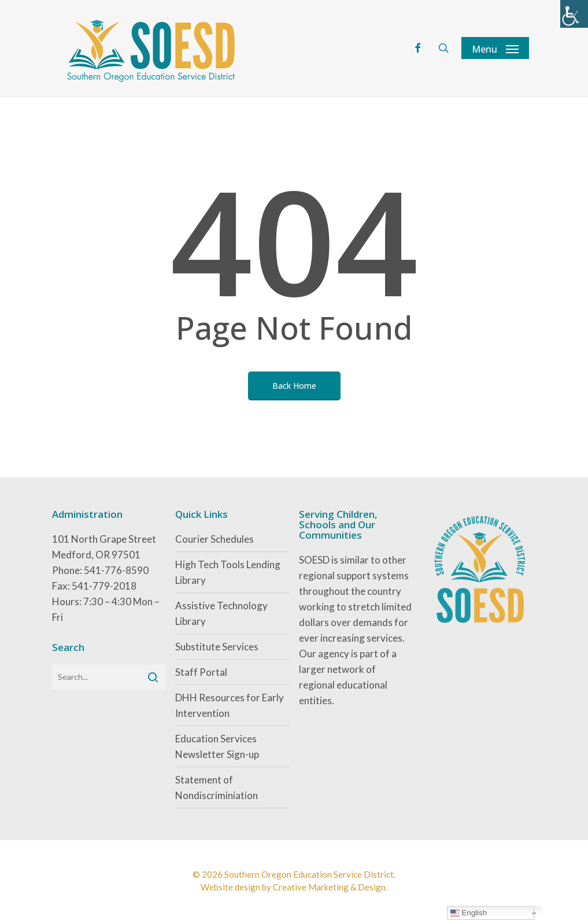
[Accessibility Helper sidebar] (574, 14)
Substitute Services (217, 647)
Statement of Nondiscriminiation (217, 787)
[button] (495, 48)
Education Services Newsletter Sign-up (217, 746)
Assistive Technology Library (221, 613)
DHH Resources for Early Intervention (230, 705)
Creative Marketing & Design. (330, 887)
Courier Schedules (215, 539)
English (469, 913)
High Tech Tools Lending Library (228, 572)
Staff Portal (201, 672)
